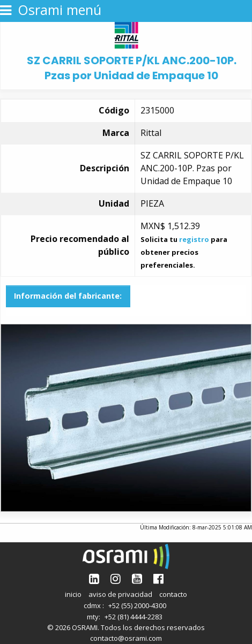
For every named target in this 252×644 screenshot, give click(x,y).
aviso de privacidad (120, 594)
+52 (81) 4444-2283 (134, 617)
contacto (173, 594)
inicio (73, 594)
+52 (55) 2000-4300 (137, 605)
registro (194, 239)
